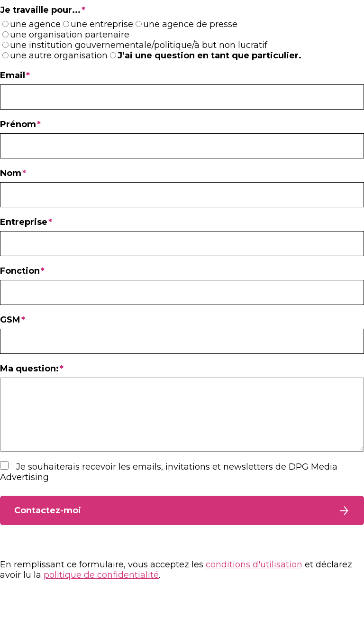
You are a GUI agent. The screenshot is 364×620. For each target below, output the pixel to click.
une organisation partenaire (70, 35)
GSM (10, 320)
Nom (11, 173)
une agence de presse (190, 24)
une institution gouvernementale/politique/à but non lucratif (139, 45)
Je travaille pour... (40, 10)
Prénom (18, 124)
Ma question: (29, 369)
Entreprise (24, 222)
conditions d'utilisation (254, 579)
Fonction (20, 271)
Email (13, 75)
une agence (35, 24)
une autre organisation (59, 56)
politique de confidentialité (101, 589)
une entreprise (102, 24)
